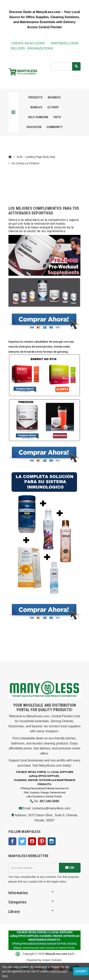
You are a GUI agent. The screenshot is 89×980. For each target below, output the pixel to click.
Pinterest (42, 841)
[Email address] (34, 868)
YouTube (32, 841)
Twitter (22, 841)
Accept (81, 971)
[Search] (66, 66)
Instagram (52, 841)
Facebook (12, 841)
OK (70, 868)
